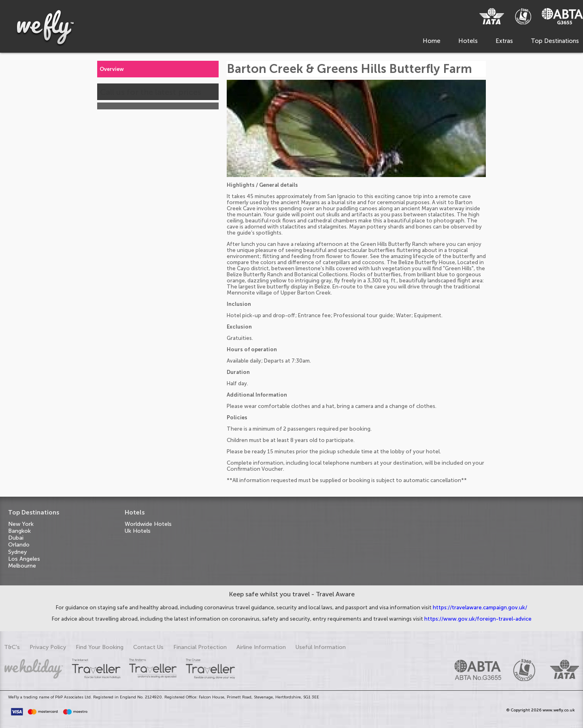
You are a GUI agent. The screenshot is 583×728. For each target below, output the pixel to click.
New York (21, 524)
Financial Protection (200, 647)
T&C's (12, 647)
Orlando (19, 545)
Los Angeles (24, 559)
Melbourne (22, 566)
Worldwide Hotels (148, 524)
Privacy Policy (48, 647)
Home (432, 41)
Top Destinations (555, 41)
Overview (112, 69)
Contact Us (148, 647)
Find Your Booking (100, 647)
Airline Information (261, 647)
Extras (504, 41)
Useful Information (321, 647)
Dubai (16, 538)
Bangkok (19, 531)
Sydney (17, 552)
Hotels (468, 41)
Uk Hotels (138, 531)
